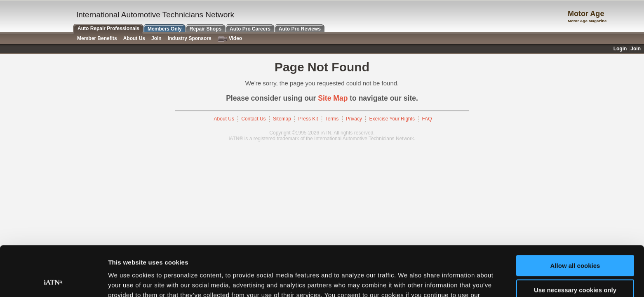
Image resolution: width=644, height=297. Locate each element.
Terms (332, 119)
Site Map (333, 98)
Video (230, 39)
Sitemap (282, 119)
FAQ (427, 119)
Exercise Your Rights (392, 119)
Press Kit (308, 119)
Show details (127, 281)
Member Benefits (97, 38)
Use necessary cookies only (575, 243)
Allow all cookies (575, 219)
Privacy (354, 119)
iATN (36, 17)
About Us (224, 119)
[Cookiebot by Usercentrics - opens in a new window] (53, 281)
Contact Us (253, 119)
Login (620, 49)
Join (156, 38)
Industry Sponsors (190, 38)
